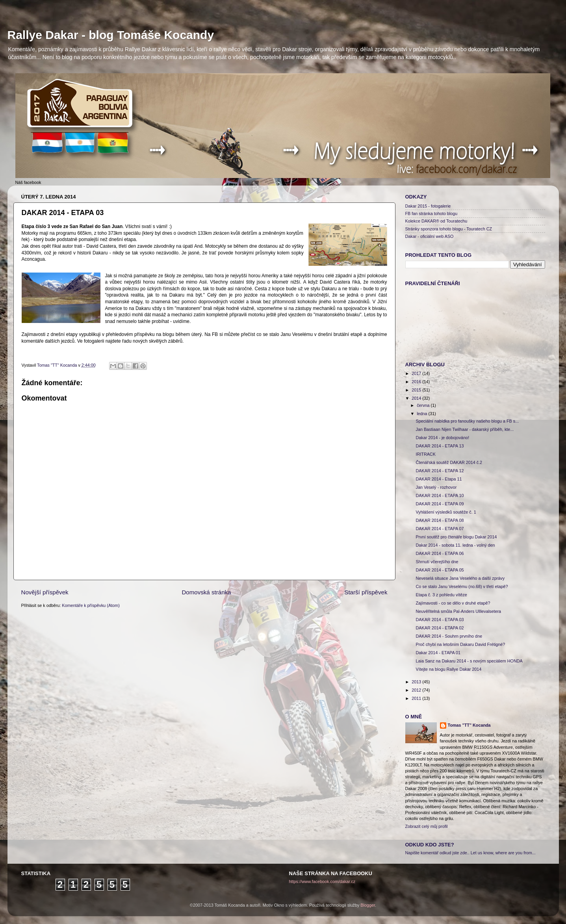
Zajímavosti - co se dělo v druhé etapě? (453, 603)
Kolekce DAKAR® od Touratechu (436, 221)
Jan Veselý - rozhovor (436, 487)
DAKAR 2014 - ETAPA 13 (440, 446)
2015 (417, 390)
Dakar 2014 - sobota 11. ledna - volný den (455, 545)
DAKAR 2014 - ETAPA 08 (440, 520)
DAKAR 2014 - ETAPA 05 (440, 570)
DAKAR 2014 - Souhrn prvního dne (449, 636)
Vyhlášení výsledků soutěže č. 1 (446, 512)
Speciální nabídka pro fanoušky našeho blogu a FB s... (467, 421)
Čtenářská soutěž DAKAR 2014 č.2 (449, 462)
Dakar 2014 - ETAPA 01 (438, 653)
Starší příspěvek (366, 592)
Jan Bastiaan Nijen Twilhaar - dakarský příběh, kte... (465, 429)
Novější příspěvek (45, 592)
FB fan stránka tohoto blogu (431, 213)
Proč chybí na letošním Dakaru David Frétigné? (460, 644)
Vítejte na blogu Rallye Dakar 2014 (448, 669)
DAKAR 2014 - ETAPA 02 (440, 628)
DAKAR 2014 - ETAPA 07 (440, 529)
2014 (417, 398)
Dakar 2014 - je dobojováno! (442, 438)
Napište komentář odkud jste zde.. (437, 853)
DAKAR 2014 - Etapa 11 (439, 479)
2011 (417, 698)
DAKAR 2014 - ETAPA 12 (440, 471)
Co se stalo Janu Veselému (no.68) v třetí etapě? (462, 586)
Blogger (368, 905)
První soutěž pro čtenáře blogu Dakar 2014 (456, 537)
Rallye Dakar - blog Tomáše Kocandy (111, 35)
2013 (417, 682)
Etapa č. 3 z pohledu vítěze (441, 595)
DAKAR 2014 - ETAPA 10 (440, 495)
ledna (422, 414)
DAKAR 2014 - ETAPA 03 (440, 620)
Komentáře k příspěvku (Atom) (91, 605)
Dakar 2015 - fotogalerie (428, 206)
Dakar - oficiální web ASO (430, 236)
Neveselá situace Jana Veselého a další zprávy (460, 578)
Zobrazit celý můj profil (427, 826)
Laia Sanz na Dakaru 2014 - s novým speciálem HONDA (469, 661)
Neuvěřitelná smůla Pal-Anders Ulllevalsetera (458, 611)
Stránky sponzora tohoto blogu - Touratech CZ (449, 229)
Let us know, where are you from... (503, 853)
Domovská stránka (206, 592)
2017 (417, 373)
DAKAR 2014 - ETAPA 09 (440, 504)
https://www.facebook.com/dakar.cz (322, 881)
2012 (417, 690)
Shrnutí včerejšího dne (437, 562)
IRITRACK (425, 454)
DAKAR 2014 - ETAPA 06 (440, 553)
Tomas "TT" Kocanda (58, 365)
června (424, 405)
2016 (417, 382)
